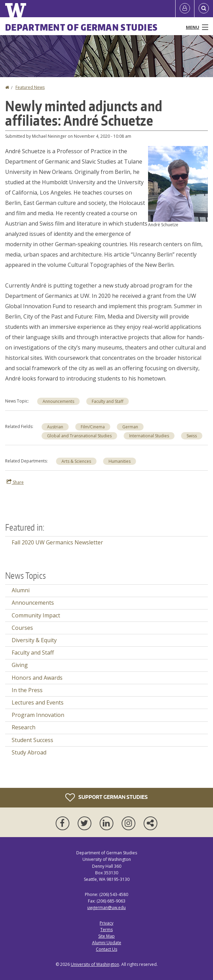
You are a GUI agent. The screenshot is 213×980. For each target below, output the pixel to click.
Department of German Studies (81, 27)
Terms (106, 930)
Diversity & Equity (34, 640)
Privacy (106, 923)
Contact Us (106, 949)
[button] (178, 183)
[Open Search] (204, 9)
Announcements (58, 401)
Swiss (192, 436)
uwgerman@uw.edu (106, 908)
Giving (20, 665)
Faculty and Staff (108, 401)
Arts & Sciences (76, 461)
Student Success (32, 740)
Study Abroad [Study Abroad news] (29, 752)
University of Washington (95, 964)
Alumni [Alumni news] (21, 590)
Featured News (30, 87)
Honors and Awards (37, 678)
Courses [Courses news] (22, 628)
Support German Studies (106, 797)
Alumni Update (107, 943)
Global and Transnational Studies (79, 436)
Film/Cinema (93, 427)
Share (15, 482)
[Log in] (185, 9)
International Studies (149, 436)
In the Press (27, 690)
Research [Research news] (24, 727)
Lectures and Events (38, 702)
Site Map (106, 936)
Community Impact (36, 615)
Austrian (55, 427)
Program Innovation (38, 715)
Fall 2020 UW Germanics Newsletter (57, 542)
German (130, 427)
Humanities (120, 461)
